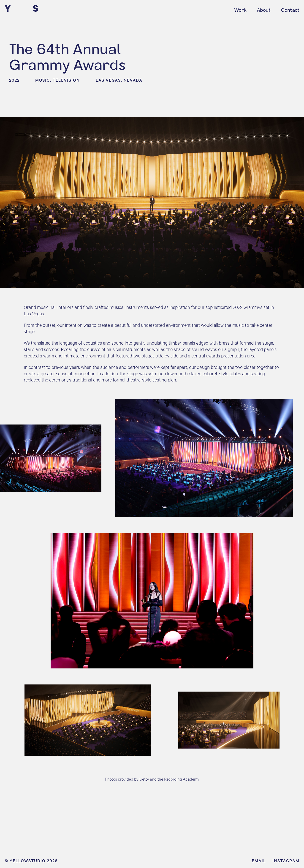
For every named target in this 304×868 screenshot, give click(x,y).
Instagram (286, 861)
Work (240, 9)
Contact (290, 9)
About (264, 9)
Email (259, 861)
